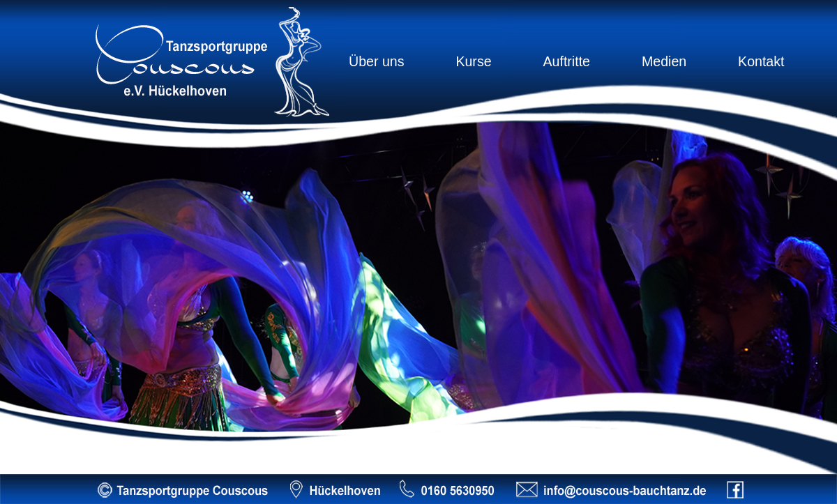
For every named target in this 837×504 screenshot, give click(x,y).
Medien (664, 61)
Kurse (473, 61)
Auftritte (566, 61)
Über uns (377, 61)
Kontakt (761, 61)
